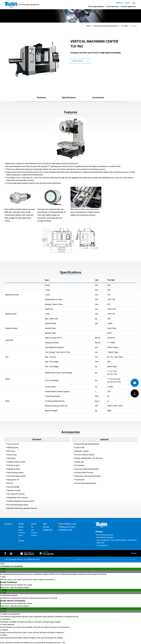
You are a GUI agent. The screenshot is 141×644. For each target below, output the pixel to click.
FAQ (33, 530)
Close (2, 564)
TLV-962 (134, 26)
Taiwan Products (94, 559)
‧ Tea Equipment (102, 545)
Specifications (69, 97)
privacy (134, 553)
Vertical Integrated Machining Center (106, 26)
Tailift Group (119, 3)
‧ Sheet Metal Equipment (105, 537)
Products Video (22, 534)
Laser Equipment (103, 540)
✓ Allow (3, 569)
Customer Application (128, 7)
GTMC (85, 559)
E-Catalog (21, 539)
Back (135, 394)
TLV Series (124, 26)
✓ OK (63, 643)
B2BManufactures (108, 559)
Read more (5, 587)
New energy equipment (96, 7)
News (20, 530)
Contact (34, 533)
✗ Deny (3, 572)
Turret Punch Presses (118, 540)
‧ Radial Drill (100, 543)
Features (41, 97)
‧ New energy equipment (104, 535)
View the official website (20, 587)
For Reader (133, 559)
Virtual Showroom (113, 7)
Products (8, 524)
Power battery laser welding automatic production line (68, 527)
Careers (34, 535)
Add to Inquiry (80, 61)
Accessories (98, 97)
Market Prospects (122, 559)
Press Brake (132, 540)
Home (88, 26)
